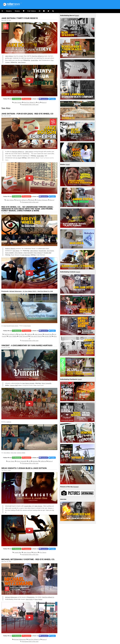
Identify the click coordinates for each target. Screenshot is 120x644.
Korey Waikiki (9, 253)
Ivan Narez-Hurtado (28, 383)
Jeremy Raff (14, 385)
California (30, 334)
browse (76, 487)
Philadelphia (31, 597)
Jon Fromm (50, 251)
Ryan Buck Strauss (36, 336)
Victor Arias (13, 453)
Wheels (32, 200)
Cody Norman (26, 255)
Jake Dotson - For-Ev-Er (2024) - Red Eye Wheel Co (27, 114)
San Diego (16, 251)
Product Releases (42, 200)
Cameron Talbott (21, 453)
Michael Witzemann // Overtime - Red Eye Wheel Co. (28, 559)
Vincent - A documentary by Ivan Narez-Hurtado (27, 345)
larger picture (15, 326)
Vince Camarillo (46, 383)
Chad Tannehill (28, 253)
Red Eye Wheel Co (38, 56)
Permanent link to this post (30, 104)
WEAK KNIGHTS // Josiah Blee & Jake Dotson (24, 468)
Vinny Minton (7, 453)
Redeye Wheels (10, 248)
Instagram (27, 99)
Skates (17, 11)
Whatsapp (17, 99)
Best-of (44, 102)
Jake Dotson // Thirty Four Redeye (20, 18)
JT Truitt (18, 158)
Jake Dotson (9, 56)
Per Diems (43, 552)
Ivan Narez (11, 461)
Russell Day (42, 251)
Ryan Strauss (38, 253)
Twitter (53, 99)
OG (39, 102)
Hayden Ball (47, 253)
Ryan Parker (38, 599)
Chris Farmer (19, 253)
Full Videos (32, 11)
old (11, 58)
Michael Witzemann (11, 597)
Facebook (44, 99)
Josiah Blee (34, 60)
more (77, 15)
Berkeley (35, 461)
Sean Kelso (29, 599)
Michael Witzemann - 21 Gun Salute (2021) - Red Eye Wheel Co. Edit (31, 291)
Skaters (9, 11)
